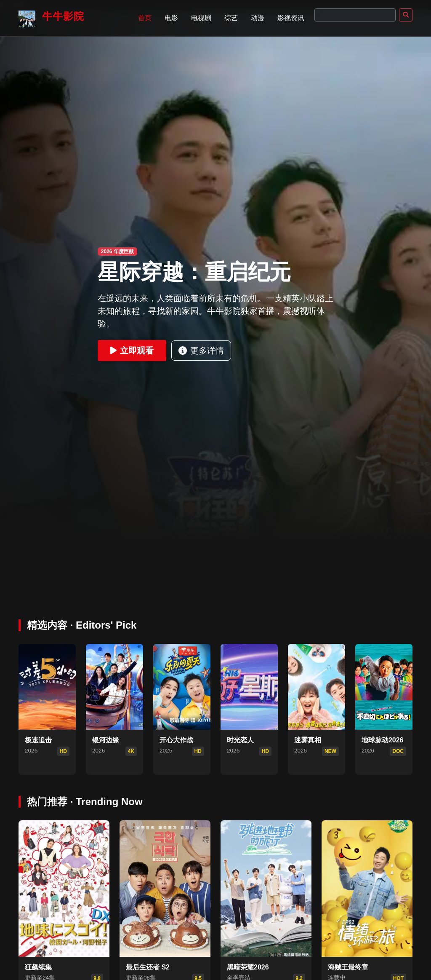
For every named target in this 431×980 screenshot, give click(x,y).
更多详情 (201, 351)
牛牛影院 (51, 19)
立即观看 (132, 351)
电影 (171, 18)
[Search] (355, 15)
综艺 (231, 18)
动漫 (258, 18)
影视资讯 (291, 18)
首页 (145, 18)
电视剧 (201, 18)
